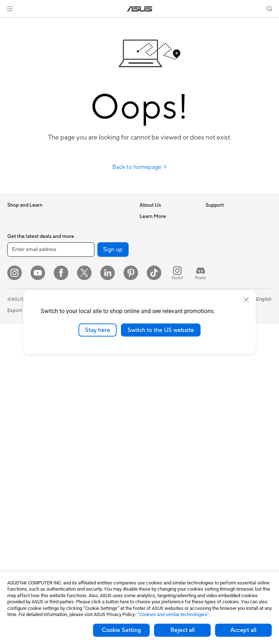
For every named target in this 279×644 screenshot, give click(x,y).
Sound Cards (86, 238)
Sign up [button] (113, 570)
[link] (140, 9)
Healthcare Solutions (30, 238)
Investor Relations (159, 249)
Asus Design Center (227, 271)
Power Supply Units (28, 518)
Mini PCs (17, 413)
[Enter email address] (51, 570)
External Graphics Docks (99, 216)
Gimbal (80, 523)
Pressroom (151, 260)
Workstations (22, 424)
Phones (15, 227)
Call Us (147, 358)
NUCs (14, 402)
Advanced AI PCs (224, 260)
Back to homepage (140, 167)
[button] (10, 9)
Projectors (19, 359)
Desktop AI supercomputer (101, 370)
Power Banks (86, 501)
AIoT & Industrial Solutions (100, 359)
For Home (18, 271)
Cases (14, 496)
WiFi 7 (79, 260)
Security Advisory (159, 369)
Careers (148, 227)
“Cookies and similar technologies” (173, 614)
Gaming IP (83, 534)
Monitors (17, 348)
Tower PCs (19, 381)
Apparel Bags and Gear (97, 457)
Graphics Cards (24, 485)
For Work (17, 282)
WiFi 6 (79, 271)
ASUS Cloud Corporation (167, 282)
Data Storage (22, 539)
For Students (21, 304)
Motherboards (23, 474)
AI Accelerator (88, 227)
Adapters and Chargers (97, 479)
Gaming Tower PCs (28, 392)
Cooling (16, 507)
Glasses (15, 446)
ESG (210, 216)
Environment (219, 227)
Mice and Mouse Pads (95, 425)
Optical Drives (23, 528)
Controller (83, 512)
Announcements (157, 238)
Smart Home (86, 392)
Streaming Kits (88, 446)
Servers (80, 381)
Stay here (98, 330)
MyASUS (149, 391)
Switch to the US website (161, 330)
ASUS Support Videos (163, 380)
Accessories (20, 249)
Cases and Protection (95, 468)
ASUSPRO (217, 282)
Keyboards (84, 414)
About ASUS (153, 216)
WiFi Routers (86, 282)
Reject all (183, 630)
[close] (246, 299)
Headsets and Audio (94, 436)
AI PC (212, 249)
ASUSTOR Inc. (155, 271)
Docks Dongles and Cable (100, 490)
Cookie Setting (121, 630)
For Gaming (20, 315)
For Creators (21, 293)
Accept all (243, 630)
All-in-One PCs (23, 370)
